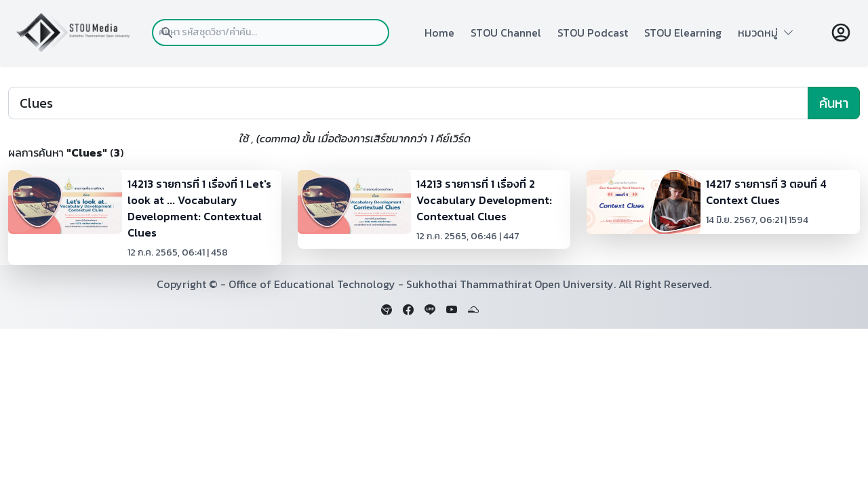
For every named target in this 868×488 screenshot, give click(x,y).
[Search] (408, 103)
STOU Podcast (593, 33)
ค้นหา (834, 103)
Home (439, 33)
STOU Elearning (683, 33)
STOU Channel (506, 33)
